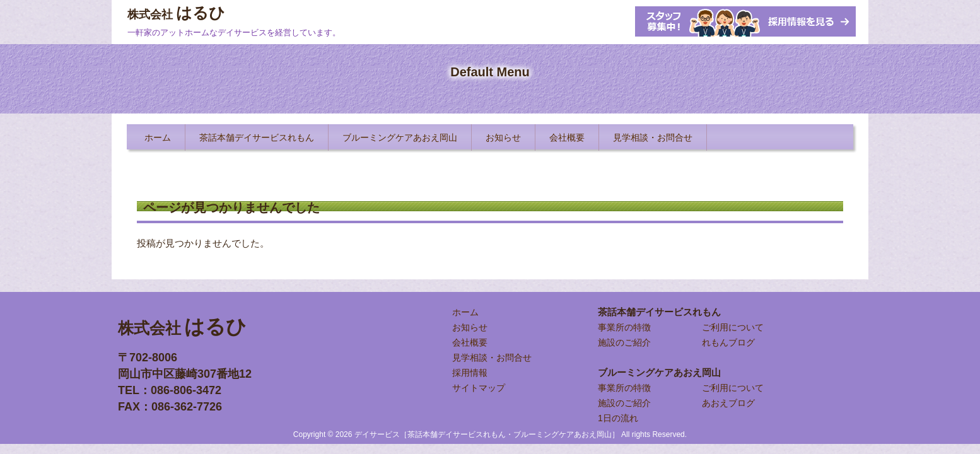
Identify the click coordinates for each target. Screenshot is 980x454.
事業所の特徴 (624, 327)
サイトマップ (479, 388)
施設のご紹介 (624, 342)
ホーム (465, 312)
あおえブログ (728, 403)
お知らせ (470, 327)
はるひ (176, 13)
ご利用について (733, 327)
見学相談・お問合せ (492, 358)
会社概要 (470, 342)
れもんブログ (728, 342)
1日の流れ (618, 418)
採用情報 (470, 373)
